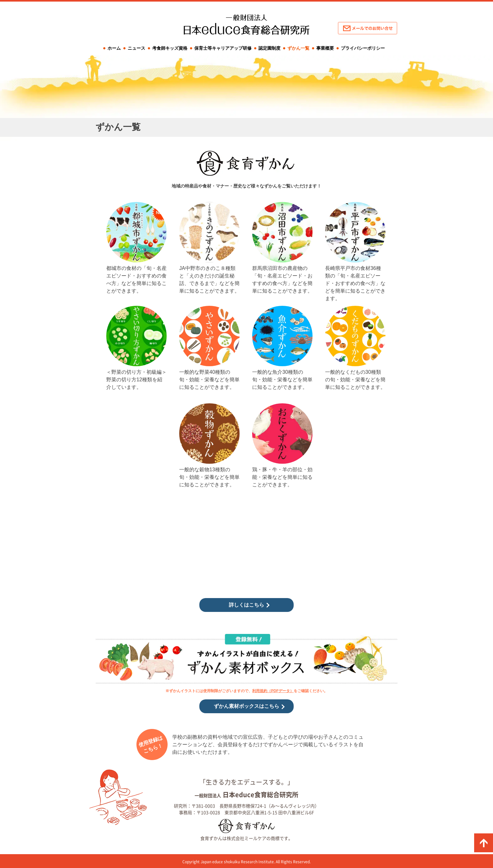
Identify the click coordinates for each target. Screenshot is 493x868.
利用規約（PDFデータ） (273, 691)
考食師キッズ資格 (170, 48)
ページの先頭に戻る (484, 843)
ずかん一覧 (298, 48)
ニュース (136, 48)
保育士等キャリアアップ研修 (223, 48)
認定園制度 (269, 48)
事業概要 (325, 48)
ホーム (114, 48)
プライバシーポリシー (363, 48)
